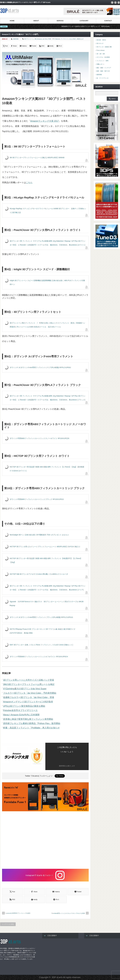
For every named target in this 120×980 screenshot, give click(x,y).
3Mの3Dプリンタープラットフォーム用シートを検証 (29, 684)
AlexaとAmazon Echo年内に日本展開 (21, 715)
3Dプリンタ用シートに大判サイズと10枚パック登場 (29, 680)
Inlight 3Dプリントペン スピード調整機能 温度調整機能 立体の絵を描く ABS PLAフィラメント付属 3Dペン (47, 282)
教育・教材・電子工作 (103, 71)
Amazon (40, 39)
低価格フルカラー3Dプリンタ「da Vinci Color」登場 (29, 697)
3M (36, 39)
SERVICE (60, 21)
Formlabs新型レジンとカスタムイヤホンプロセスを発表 (68, 913)
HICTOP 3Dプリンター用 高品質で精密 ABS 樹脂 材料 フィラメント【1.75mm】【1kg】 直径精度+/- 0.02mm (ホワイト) (47, 469)
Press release (101, 50)
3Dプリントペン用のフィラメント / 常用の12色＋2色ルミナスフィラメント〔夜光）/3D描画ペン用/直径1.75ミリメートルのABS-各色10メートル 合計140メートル (47, 325)
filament (58, 39)
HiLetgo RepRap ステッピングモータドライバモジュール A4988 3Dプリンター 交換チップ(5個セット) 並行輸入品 (48, 210)
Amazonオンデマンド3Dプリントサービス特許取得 (28, 702)
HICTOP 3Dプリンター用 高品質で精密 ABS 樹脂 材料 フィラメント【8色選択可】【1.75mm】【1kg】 (46, 560)
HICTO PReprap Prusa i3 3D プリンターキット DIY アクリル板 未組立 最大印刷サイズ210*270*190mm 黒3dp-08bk (42, 631)
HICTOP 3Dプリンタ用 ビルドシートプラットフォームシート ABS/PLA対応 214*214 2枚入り (45, 547)
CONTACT (108, 21)
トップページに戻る (8, 924)
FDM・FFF (51, 39)
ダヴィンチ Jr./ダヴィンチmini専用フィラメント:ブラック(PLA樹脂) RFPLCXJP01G (41, 617)
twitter (115, 3)
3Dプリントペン (29, 39)
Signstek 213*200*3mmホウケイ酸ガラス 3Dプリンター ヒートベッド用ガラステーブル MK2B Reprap (47, 604)
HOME (12, 21)
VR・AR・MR (101, 54)
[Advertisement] (45, 840)
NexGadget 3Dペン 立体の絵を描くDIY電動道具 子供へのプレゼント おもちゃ (39, 535)
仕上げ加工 (73, 39)
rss (112, 3)
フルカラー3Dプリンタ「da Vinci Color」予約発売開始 (30, 693)
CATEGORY (84, 21)
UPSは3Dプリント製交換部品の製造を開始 (24, 706)
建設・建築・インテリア (104, 68)
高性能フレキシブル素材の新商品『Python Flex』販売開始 (32, 723)
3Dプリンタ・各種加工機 (104, 47)
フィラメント (65, 39)
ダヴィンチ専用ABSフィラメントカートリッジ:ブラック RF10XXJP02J (37, 499)
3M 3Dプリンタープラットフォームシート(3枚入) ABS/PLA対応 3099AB (37, 158)
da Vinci (45, 39)
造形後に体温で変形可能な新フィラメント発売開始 (28, 719)
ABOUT (36, 21)
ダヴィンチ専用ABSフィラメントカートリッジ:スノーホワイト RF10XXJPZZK (39, 438)
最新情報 (16, 39)
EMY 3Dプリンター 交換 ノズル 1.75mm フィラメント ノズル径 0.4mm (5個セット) (41, 645)
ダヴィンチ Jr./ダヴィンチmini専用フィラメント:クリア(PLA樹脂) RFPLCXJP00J (40, 367)
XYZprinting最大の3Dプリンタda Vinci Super (25, 689)
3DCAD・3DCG (101, 40)
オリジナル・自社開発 (103, 57)
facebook (119, 3)
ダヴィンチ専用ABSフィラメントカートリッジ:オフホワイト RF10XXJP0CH (39, 657)
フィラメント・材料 (102, 61)
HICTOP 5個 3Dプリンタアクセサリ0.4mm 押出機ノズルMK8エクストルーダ (39, 574)
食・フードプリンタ (102, 78)
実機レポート (100, 64)
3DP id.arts (57, 977)
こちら (29, 183)
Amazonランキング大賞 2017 (45, 121)
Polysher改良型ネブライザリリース (20, 710)
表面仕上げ (80, 39)
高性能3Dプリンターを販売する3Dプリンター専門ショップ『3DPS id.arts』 (91, 26)
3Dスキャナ (100, 43)
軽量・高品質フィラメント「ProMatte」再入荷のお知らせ (31, 728)
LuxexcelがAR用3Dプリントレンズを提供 (18, 913)
